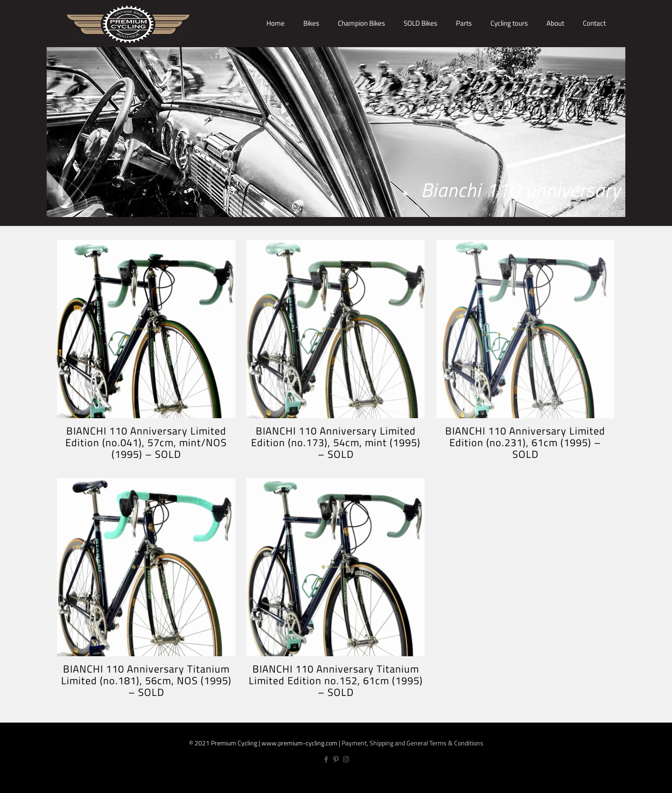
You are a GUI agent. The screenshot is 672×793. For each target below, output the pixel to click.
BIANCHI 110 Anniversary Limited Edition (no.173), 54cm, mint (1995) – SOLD (336, 442)
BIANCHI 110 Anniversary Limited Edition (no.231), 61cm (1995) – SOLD (525, 442)
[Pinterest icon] (336, 759)
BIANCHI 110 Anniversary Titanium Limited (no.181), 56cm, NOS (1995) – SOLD (146, 681)
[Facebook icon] (326, 759)
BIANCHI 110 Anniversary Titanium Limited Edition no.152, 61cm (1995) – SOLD (336, 681)
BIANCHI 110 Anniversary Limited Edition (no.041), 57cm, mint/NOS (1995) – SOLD (146, 442)
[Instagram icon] (346, 759)
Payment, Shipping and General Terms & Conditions (413, 743)
